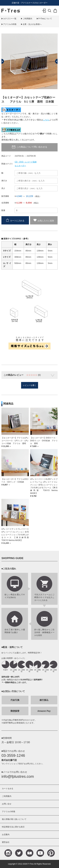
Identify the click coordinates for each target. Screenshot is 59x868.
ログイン (44, 13)
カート (55, 13)
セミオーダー (20, 166)
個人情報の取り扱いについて (14, 819)
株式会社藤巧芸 (9, 760)
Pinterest (51, 853)
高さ (3, 188)
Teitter (19, 853)
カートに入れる (17, 220)
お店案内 (6, 835)
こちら (46, 120)
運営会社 (6, 842)
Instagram (8, 853)
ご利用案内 (27, 19)
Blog (30, 853)
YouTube (40, 853)
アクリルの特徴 (10, 24)
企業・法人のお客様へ (32, 24)
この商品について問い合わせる (32, 147)
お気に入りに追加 (46, 220)
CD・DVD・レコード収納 (26, 162)
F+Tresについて (45, 19)
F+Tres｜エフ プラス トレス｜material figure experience (11, 11)
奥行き (4, 181)
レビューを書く (30, 385)
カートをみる (8, 789)
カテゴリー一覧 (10, 19)
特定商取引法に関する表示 (13, 827)
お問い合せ (7, 804)
